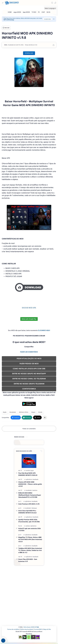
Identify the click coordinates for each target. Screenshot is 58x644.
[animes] (28, 526)
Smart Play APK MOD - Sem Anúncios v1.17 (28, 560)
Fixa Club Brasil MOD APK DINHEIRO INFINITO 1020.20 (28, 474)
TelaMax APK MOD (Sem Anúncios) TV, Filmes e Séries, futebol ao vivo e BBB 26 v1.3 (30, 550)
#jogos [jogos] (33, 412)
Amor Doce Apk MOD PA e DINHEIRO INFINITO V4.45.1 (27, 512)
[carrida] (28, 471)
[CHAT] (43, 12)
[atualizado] (36, 479)
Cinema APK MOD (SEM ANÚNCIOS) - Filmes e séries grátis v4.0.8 (30, 484)
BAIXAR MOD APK (29, 308)
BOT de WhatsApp (9, 20)
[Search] (52, 3)
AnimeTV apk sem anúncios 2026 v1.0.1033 (30, 530)
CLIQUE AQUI (47, 19)
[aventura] (35, 490)
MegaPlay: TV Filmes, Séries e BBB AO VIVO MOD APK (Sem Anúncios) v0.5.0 (30, 539)
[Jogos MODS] (17, 12)
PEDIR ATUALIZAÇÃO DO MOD (29, 359)
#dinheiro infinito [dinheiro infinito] (24, 412)
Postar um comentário (29, 429)
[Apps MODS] (26, 12)
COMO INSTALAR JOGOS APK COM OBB (29, 369)
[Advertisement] (29, 298)
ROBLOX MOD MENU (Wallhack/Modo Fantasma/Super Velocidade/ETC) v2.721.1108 (30, 495)
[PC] (39, 12)
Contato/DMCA (38, 629)
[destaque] (34, 508)
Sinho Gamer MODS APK (31, 627)
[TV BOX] (34, 12)
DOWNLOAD (29, 53)
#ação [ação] (5, 412)
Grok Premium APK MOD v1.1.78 (29, 504)
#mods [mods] (40, 412)
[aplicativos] (29, 479)
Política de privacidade (27, 629)
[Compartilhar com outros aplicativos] (45, 418)
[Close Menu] (54, 19)
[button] (55, 3)
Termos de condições (13, 629)
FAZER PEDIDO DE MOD (29, 364)
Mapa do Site (47, 629)
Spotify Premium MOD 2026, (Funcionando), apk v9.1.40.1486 (29, 521)
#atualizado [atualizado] (13, 412)
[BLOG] (48, 12)
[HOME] (10, 12)
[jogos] (32, 471)
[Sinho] (6, 45)
